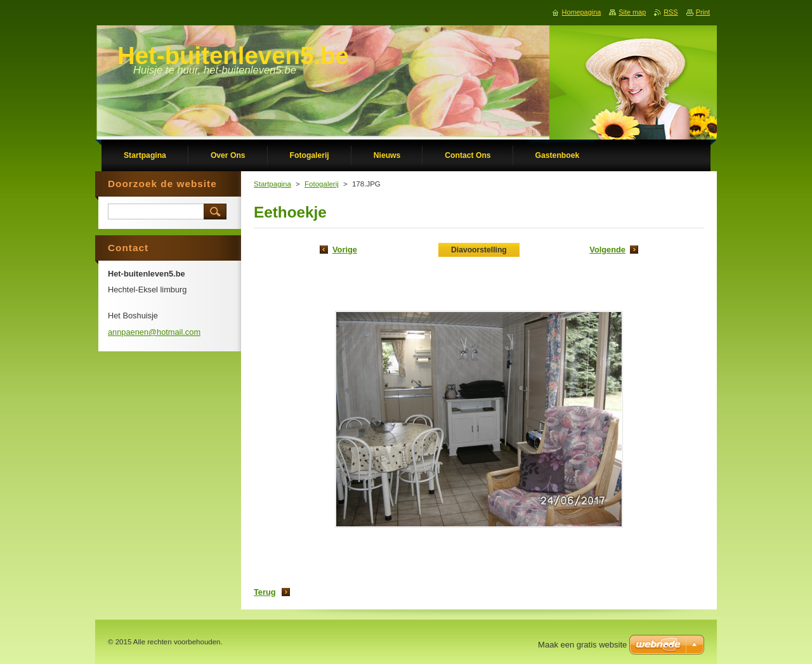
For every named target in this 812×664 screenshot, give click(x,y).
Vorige (345, 250)
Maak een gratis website (582, 645)
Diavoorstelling (479, 250)
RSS (671, 12)
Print (703, 12)
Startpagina (272, 184)
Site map (632, 12)
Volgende (607, 250)
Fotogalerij (322, 184)
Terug (265, 592)
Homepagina (582, 12)
